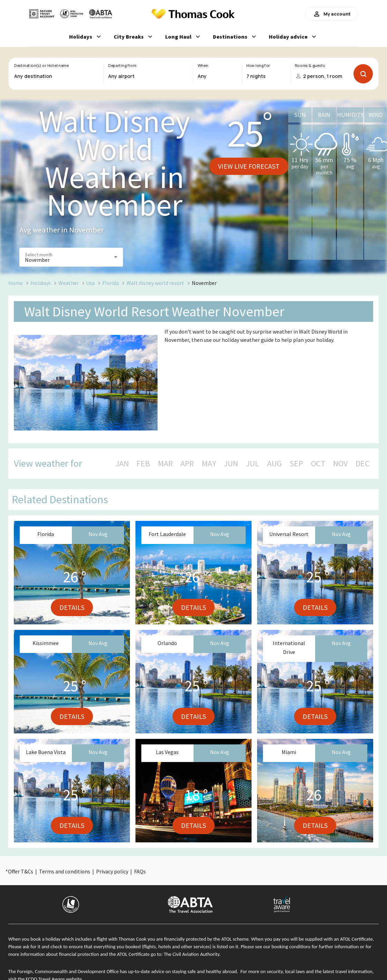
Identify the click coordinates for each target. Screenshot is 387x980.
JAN (122, 464)
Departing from (122, 66)
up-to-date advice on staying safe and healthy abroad (183, 971)
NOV (340, 464)
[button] (71, 257)
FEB (143, 464)
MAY (209, 464)
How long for (258, 66)
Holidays (41, 283)
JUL (253, 464)
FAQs (140, 871)
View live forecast (249, 166)
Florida (111, 283)
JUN (231, 464)
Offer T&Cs (21, 871)
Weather (69, 283)
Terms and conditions (65, 871)
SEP (296, 464)
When (203, 66)
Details (72, 607)
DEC (362, 464)
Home (16, 283)
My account (332, 14)
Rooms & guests (310, 66)
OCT (318, 464)
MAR (165, 464)
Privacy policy (112, 871)
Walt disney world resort (155, 283)
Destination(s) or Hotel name (41, 66)
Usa (90, 283)
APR (187, 464)
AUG (275, 464)
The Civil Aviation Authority (192, 954)
